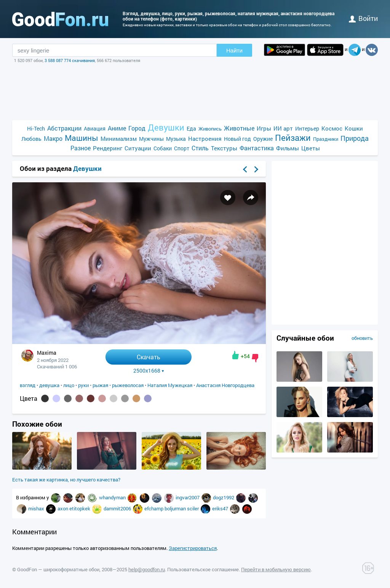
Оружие (263, 139)
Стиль (200, 148)
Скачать (149, 357)
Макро (53, 138)
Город (137, 128)
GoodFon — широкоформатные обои (58, 569)
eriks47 (221, 508)
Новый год (237, 139)
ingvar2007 (188, 497)
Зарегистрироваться (193, 548)
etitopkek (80, 508)
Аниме (117, 128)
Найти (234, 50)
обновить (362, 338)
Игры (264, 128)
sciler (193, 508)
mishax (37, 508)
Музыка (176, 139)
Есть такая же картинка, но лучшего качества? (66, 480)
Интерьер (307, 128)
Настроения (205, 139)
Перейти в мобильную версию (276, 569)
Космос (332, 128)
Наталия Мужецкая (170, 385)
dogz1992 (224, 497)
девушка (49, 385)
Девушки (166, 127)
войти (363, 18)
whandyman (113, 497)
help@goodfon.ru (147, 569)
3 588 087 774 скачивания (70, 60)
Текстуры (224, 148)
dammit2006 (118, 508)
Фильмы (288, 148)
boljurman (176, 508)
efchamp (154, 508)
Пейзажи (293, 138)
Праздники (326, 139)
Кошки (354, 128)
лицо (69, 385)
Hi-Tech (36, 128)
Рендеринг (108, 148)
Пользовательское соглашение (203, 569)
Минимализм (119, 139)
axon (63, 508)
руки (83, 385)
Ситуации (138, 148)
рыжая (100, 385)
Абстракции (64, 128)
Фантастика (257, 148)
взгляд (28, 385)
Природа (355, 138)
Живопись (210, 129)
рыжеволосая (128, 385)
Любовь (31, 139)
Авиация (95, 128)
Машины (82, 138)
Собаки (163, 148)
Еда (191, 128)
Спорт (182, 148)
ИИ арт (283, 128)
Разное (81, 148)
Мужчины (151, 139)
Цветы (311, 148)
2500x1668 (149, 371)
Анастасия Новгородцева (225, 385)
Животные (239, 128)
